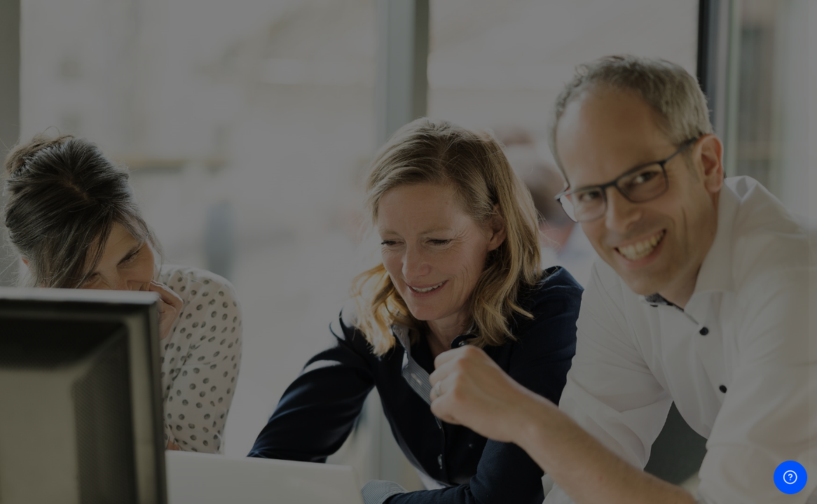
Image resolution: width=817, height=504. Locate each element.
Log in (670, 385)
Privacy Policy (581, 480)
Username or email (590, 208)
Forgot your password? (746, 346)
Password (568, 278)
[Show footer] (790, 477)
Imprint (563, 451)
